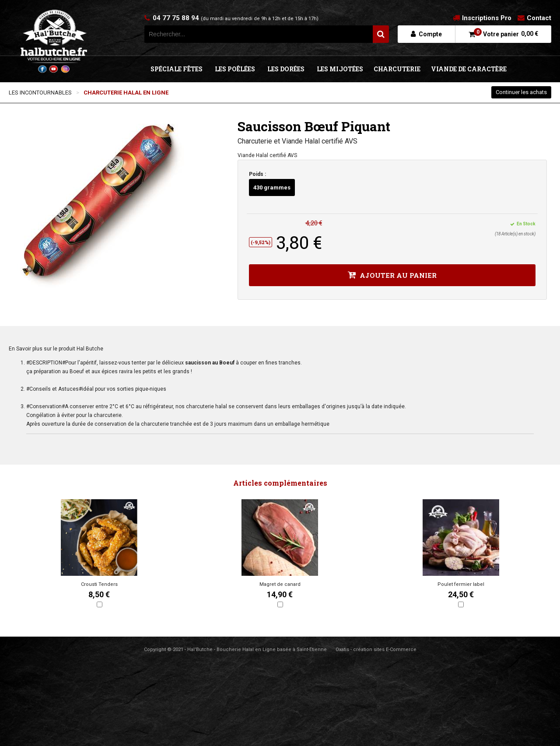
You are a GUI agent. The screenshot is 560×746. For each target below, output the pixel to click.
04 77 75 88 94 (236, 18)
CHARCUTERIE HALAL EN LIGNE (126, 93)
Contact (539, 18)
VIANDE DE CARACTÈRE (469, 69)
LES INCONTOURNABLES (40, 93)
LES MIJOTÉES (340, 69)
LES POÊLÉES (235, 69)
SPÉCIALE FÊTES (177, 69)
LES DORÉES (286, 69)
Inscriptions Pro (487, 18)
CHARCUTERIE (397, 69)
